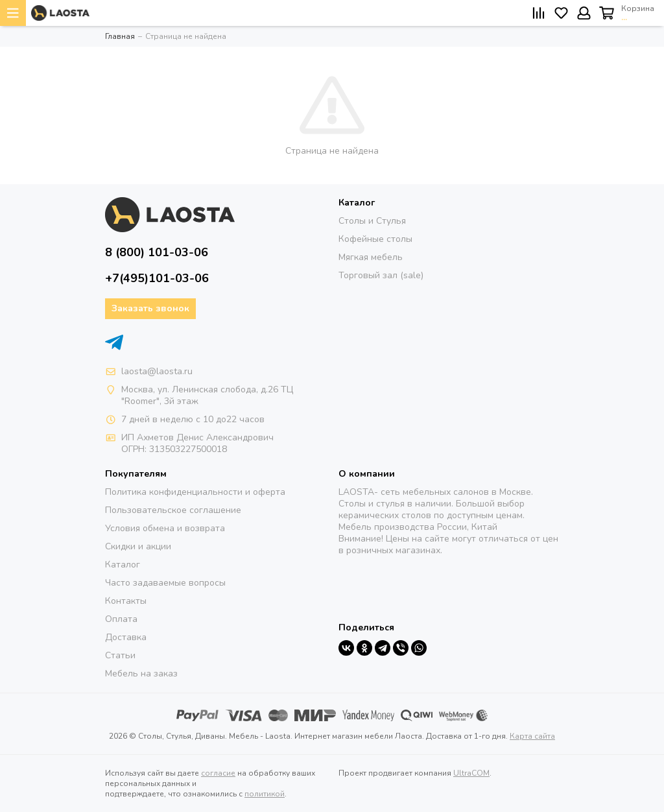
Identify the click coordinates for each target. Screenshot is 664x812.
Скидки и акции (138, 546)
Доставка (126, 637)
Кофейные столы (375, 239)
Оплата (121, 619)
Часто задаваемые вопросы (165, 583)
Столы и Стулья (372, 221)
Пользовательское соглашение (173, 510)
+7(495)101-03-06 (157, 278)
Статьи (120, 655)
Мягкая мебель (371, 257)
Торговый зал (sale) (381, 275)
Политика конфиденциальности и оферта (195, 492)
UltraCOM (471, 773)
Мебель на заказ (141, 674)
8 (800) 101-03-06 (157, 252)
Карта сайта (532, 736)
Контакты (126, 601)
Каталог (123, 565)
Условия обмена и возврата (165, 528)
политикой (265, 794)
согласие (218, 773)
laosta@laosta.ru (157, 371)
